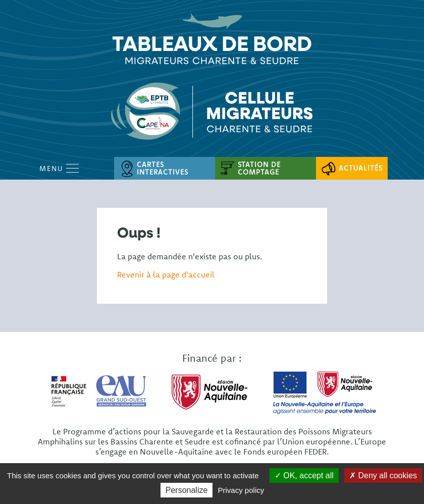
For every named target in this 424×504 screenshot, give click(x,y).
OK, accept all (304, 475)
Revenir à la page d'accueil (166, 274)
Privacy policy (241, 490)
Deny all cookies (383, 475)
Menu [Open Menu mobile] (59, 169)
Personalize (187, 490)
